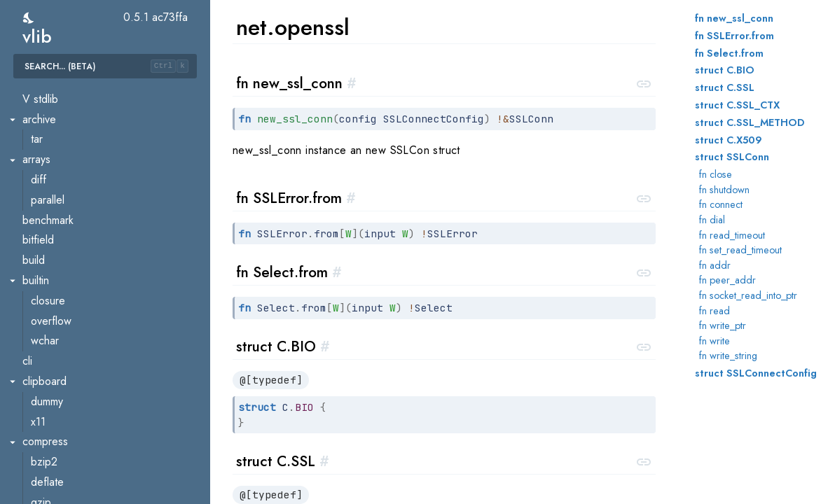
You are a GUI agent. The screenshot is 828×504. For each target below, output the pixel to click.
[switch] (29, 18)
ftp (37, 92)
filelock (47, 495)
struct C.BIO (725, 70)
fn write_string (728, 356)
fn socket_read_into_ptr (748, 295)
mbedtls (49, 233)
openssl (49, 253)
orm (31, 415)
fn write (715, 341)
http (40, 133)
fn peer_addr (727, 280)
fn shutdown (724, 190)
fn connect (721, 204)
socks (44, 314)
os (28, 435)
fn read (715, 311)
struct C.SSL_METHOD (750, 122)
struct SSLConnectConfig (756, 373)
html (40, 112)
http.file (48, 173)
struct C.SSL (725, 87)
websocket (56, 394)
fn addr (715, 265)
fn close (716, 174)
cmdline (49, 475)
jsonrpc (48, 213)
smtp (42, 294)
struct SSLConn (732, 157)
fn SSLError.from (734, 36)
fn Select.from (729, 53)
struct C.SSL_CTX (737, 105)
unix (40, 354)
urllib (42, 374)
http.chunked (61, 152)
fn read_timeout (732, 235)
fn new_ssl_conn (734, 18)
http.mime (53, 193)
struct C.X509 (729, 140)
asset (43, 455)
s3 (36, 273)
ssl (37, 334)
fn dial (712, 220)
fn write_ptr (723, 325)
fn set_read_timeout (740, 250)
